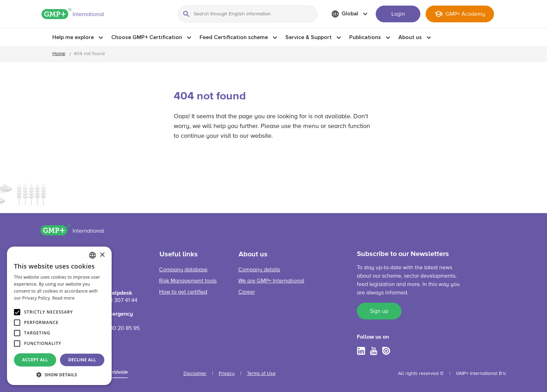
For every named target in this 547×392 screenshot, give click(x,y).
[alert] (59, 316)
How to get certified (183, 292)
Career (247, 292)
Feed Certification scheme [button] (234, 37)
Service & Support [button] (309, 37)
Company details (259, 270)
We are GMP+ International (271, 281)
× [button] (102, 255)
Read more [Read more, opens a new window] (63, 298)
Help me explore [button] (73, 37)
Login (398, 14)
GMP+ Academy (465, 14)
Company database (183, 270)
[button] (59, 375)
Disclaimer (195, 374)
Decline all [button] (82, 360)
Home (59, 54)
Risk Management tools (188, 281)
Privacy (227, 374)
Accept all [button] (35, 360)
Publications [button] (365, 37)
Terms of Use (261, 374)
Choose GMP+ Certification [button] (147, 37)
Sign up (379, 311)
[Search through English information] (248, 14)
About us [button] (410, 37)
